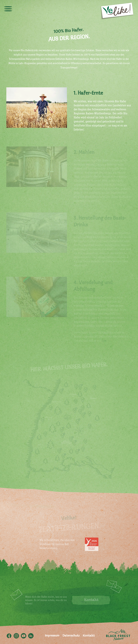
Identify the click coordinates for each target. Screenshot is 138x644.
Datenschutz (71, 636)
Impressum (52, 636)
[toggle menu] (8, 9)
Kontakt (89, 636)
